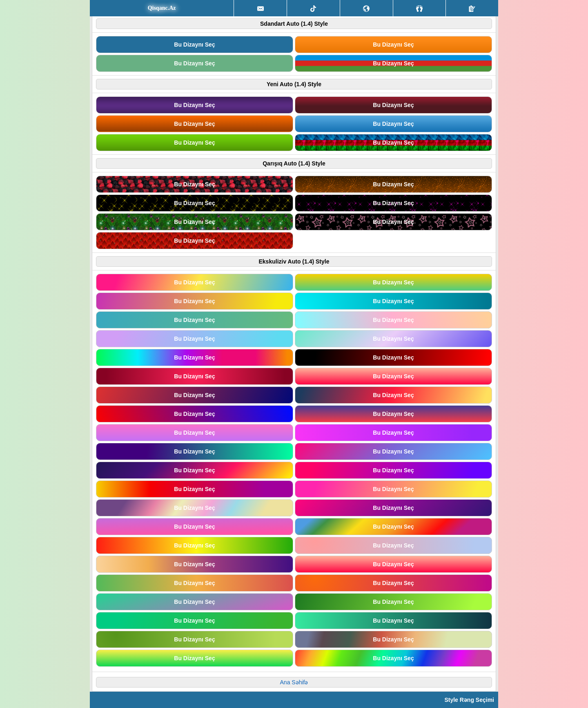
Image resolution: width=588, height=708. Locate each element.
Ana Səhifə (294, 682)
